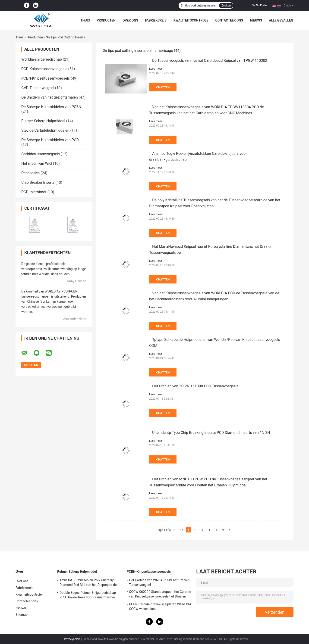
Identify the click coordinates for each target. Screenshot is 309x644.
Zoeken (226, 6)
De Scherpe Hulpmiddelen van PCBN (51, 107)
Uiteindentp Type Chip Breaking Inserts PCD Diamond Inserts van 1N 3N (211, 433)
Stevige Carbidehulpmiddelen (45, 130)
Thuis (85, 20)
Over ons (130, 20)
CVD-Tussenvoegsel (38, 88)
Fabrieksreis (156, 20)
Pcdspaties (30, 173)
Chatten (163, 87)
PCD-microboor (34, 192)
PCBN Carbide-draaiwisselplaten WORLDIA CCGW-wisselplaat (160, 607)
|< (175, 530)
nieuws (256, 20)
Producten (106, 20)
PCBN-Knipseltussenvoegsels (46, 78)
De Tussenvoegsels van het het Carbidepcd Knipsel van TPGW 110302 (210, 61)
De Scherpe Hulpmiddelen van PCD (50, 140)
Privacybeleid (72, 639)
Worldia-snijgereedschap (42, 59)
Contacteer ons (229, 20)
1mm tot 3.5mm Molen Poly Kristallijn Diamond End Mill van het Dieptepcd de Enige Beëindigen (88, 583)
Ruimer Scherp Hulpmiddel (43, 121)
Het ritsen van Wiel (37, 163)
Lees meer (156, 69)
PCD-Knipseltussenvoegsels (44, 69)
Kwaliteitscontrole (191, 20)
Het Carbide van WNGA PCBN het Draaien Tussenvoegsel (159, 582)
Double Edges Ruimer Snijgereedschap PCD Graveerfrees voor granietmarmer (88, 595)
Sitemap (22, 615)
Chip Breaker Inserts (38, 182)
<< (181, 530)
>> (223, 530)
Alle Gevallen (281, 20)
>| (230, 530)
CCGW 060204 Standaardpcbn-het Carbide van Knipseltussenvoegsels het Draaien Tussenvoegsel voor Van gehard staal (160, 595)
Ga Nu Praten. (260, 5)
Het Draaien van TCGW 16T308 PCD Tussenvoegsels (195, 386)
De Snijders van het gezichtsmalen (50, 97)
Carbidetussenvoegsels (41, 154)
